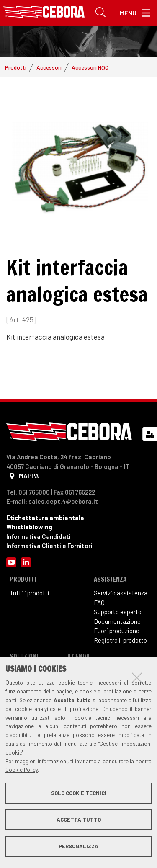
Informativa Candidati (39, 536)
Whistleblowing (29, 527)
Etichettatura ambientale (45, 518)
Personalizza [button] (78, 846)
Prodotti (16, 67)
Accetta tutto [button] (79, 819)
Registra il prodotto (120, 640)
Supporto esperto (118, 612)
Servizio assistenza (121, 593)
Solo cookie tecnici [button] (79, 793)
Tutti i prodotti (30, 593)
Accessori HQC (90, 67)
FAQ (99, 603)
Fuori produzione (117, 631)
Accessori (49, 67)
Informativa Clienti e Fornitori (49, 546)
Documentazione (117, 621)
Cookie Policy (22, 770)
